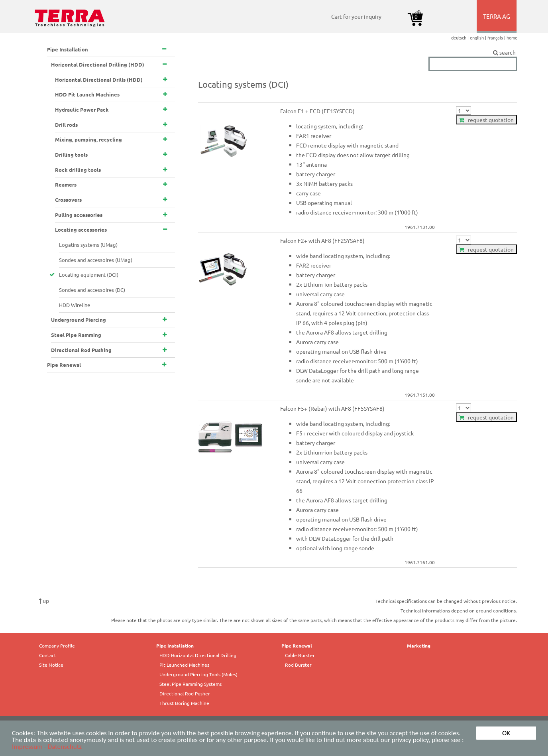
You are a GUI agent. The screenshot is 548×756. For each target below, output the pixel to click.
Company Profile (57, 646)
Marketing (419, 646)
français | (497, 37)
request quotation (486, 120)
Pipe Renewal (297, 646)
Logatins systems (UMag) (88, 245)
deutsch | (461, 37)
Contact (48, 655)
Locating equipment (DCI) (89, 275)
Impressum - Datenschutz (47, 747)
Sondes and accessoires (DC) (92, 290)
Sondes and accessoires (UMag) (96, 260)
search (473, 53)
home (512, 37)
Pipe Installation (175, 646)
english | (479, 37)
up (44, 600)
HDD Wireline (75, 305)
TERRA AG (497, 22)
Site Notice (51, 665)
